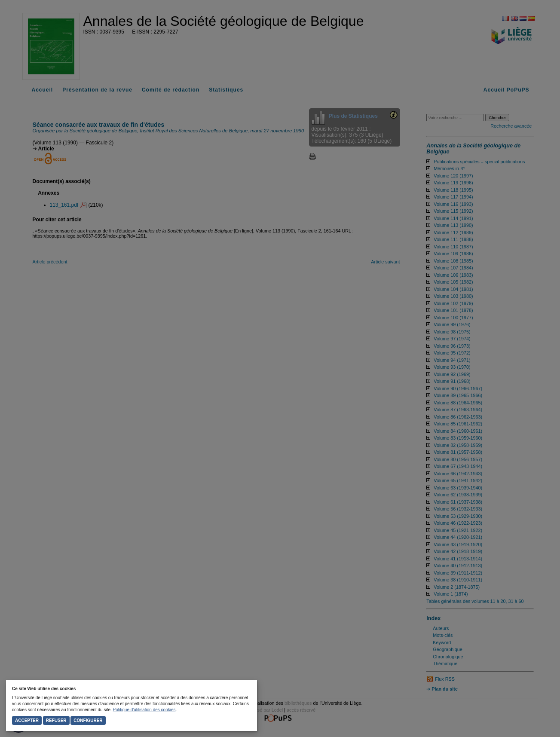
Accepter (27, 720)
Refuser (56, 720)
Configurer (88, 720)
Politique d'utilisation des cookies (144, 710)
